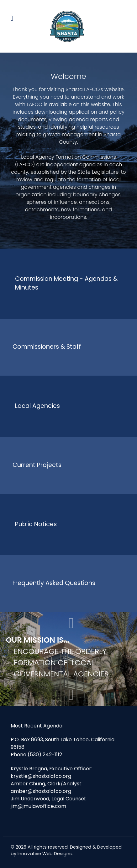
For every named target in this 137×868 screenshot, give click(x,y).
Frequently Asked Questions (54, 583)
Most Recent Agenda (37, 726)
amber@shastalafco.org (41, 791)
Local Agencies (37, 406)
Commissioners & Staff (47, 347)
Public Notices (36, 524)
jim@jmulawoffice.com (38, 806)
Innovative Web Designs (45, 854)
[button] (71, 695)
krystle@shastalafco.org (41, 776)
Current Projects (37, 465)
